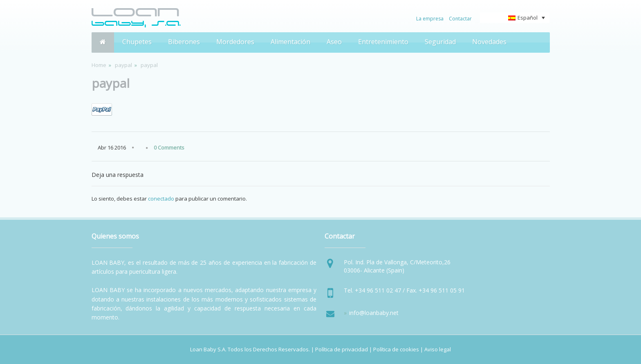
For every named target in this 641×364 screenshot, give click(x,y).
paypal (123, 65)
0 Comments (169, 147)
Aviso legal (438, 349)
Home (99, 65)
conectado (161, 199)
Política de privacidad (342, 349)
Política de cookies (396, 349)
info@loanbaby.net (374, 313)
